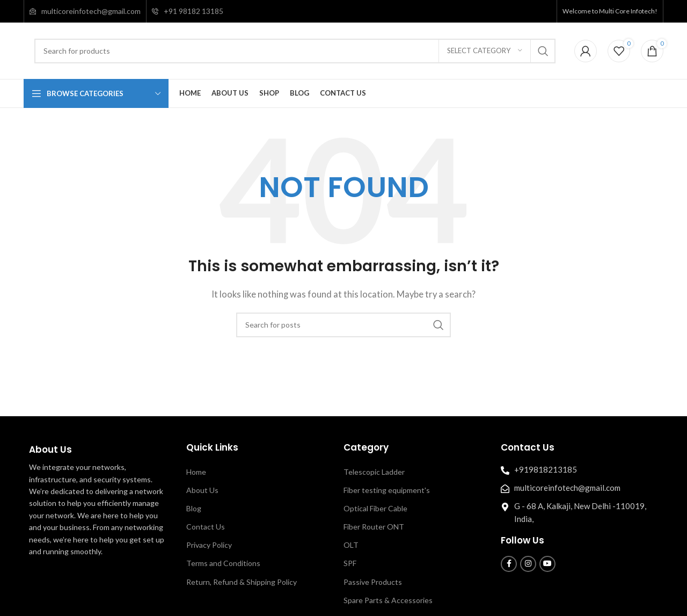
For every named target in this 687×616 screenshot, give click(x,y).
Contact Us (206, 527)
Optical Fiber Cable (375, 508)
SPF (350, 563)
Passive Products (373, 582)
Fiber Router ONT (374, 527)
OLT (351, 545)
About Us (202, 490)
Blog (194, 508)
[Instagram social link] (528, 564)
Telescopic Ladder (374, 472)
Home (196, 472)
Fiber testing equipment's (387, 490)
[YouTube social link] (547, 564)
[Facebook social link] (509, 564)
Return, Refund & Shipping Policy (242, 582)
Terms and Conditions (223, 563)
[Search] (295, 51)
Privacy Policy (209, 545)
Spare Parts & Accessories (388, 600)
